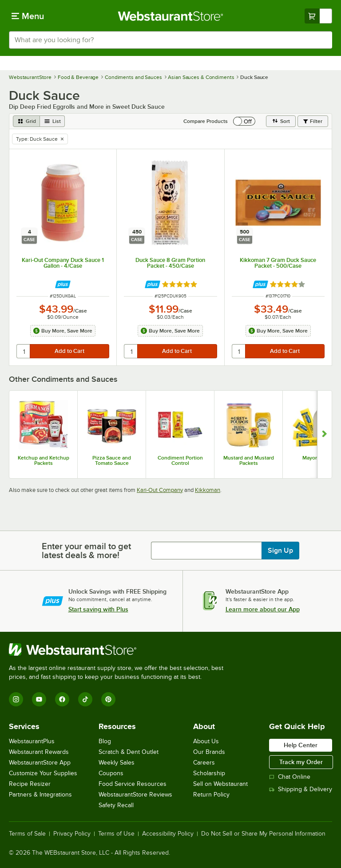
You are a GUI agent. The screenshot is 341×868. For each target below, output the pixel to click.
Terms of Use (116, 834)
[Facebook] (62, 699)
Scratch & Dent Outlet (129, 752)
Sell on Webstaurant (220, 784)
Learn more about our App (263, 609)
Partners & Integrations (40, 795)
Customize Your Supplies (43, 773)
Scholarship (209, 773)
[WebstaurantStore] (120, 650)
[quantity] (24, 351)
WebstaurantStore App (40, 763)
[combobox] (170, 40)
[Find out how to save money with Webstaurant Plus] (63, 284)
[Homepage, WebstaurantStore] (171, 16)
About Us (206, 741)
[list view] (52, 121)
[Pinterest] (108, 699)
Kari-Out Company (160, 490)
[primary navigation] (28, 16)
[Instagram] (16, 699)
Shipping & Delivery (301, 789)
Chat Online (290, 777)
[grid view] (26, 121)
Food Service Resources (133, 784)
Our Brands (209, 752)
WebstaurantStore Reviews (135, 795)
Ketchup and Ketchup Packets (44, 460)
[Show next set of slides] (324, 434)
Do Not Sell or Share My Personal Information (263, 834)
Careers (204, 763)
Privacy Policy (72, 834)
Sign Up (280, 551)
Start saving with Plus (98, 609)
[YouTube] (39, 699)
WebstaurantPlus (32, 741)
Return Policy (211, 795)
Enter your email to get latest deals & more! (86, 551)
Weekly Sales (117, 763)
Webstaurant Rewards (39, 752)
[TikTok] (85, 699)
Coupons (111, 773)
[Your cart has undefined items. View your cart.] (318, 16)
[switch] (244, 121)
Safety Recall (116, 805)
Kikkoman (208, 490)
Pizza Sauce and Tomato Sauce (112, 460)
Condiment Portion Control (180, 460)
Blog (105, 741)
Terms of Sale (27, 834)
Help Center (301, 745)
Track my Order (301, 762)
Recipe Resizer (30, 784)
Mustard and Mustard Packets (249, 460)
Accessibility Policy (168, 834)
